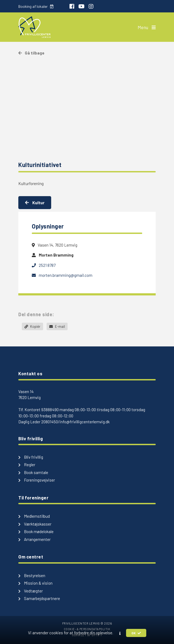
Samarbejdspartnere (39, 598)
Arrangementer (34, 539)
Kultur (35, 202)
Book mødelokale (36, 531)
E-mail (57, 326)
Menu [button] (147, 27)
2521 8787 (44, 265)
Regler (27, 465)
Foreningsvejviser (37, 480)
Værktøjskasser (35, 524)
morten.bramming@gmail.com (62, 275)
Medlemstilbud (34, 516)
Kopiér (32, 326)
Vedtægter (31, 591)
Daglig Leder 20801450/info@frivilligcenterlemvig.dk (64, 422)
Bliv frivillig (31, 457)
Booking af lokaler (36, 6)
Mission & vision (35, 583)
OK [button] (136, 633)
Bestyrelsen (32, 575)
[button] (120, 633)
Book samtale (33, 472)
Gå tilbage (31, 53)
